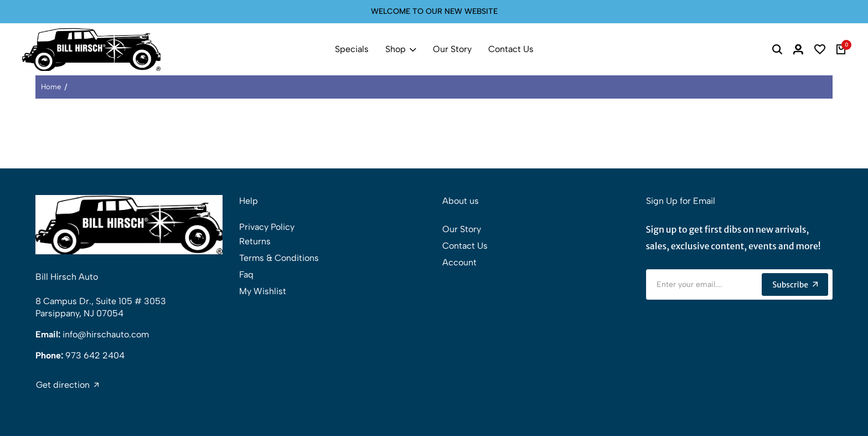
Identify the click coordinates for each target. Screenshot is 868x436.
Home (51, 87)
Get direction (67, 385)
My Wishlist (263, 291)
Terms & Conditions (279, 258)
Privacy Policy (267, 227)
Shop (401, 49)
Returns (255, 241)
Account (459, 262)
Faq (246, 275)
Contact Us (511, 49)
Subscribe (795, 285)
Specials (352, 49)
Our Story (452, 49)
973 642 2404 (95, 355)
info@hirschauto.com (106, 334)
